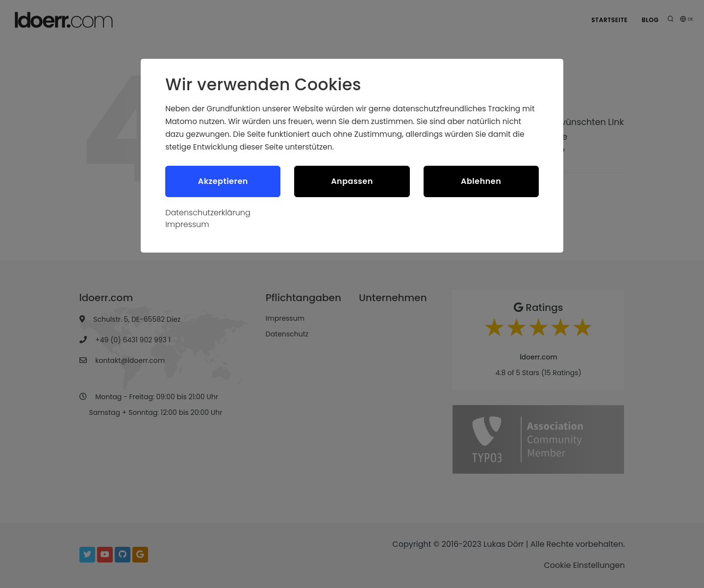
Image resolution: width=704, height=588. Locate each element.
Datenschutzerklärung (208, 214)
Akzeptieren (223, 182)
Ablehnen (481, 182)
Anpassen (352, 182)
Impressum (187, 225)
